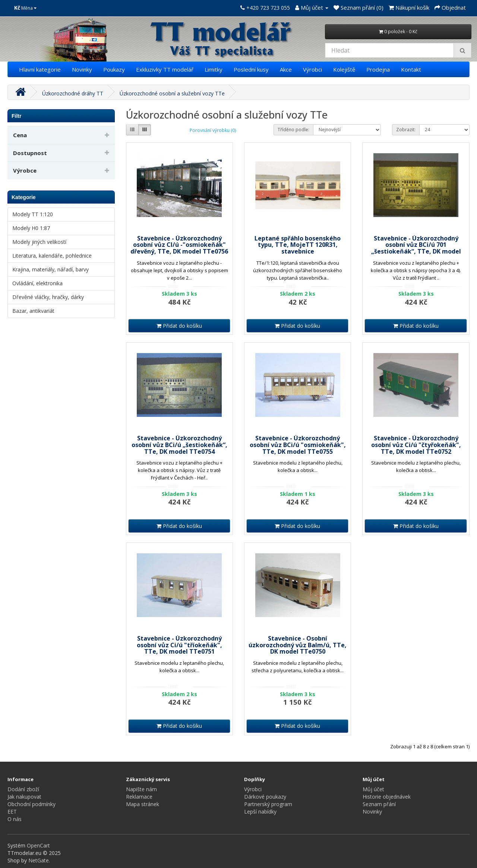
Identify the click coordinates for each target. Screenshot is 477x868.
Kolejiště (344, 69)
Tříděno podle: (293, 130)
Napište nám (141, 789)
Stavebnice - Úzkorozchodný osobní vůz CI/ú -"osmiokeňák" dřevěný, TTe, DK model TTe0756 (179, 245)
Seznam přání (379, 804)
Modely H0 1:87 (31, 228)
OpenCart (38, 845)
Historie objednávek (387, 797)
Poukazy (114, 69)
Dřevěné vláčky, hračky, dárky (48, 297)
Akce (286, 69)
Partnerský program (268, 804)
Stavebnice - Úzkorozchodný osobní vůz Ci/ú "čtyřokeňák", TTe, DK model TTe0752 (416, 445)
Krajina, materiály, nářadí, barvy (50, 269)
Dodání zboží (23, 789)
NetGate (39, 860)
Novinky (82, 69)
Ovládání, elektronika (37, 283)
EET (12, 812)
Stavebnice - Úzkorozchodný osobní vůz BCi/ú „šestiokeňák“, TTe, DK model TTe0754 (179, 445)
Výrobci (312, 69)
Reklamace (139, 797)
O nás (15, 819)
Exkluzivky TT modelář (165, 69)
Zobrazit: (406, 130)
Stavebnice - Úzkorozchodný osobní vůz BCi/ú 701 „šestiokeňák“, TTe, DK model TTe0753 (416, 248)
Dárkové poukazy (265, 797)
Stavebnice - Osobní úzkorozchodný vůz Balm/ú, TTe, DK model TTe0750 (298, 645)
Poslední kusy (251, 69)
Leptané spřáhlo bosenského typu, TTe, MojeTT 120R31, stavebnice (298, 245)
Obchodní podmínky (31, 804)
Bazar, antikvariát (33, 311)
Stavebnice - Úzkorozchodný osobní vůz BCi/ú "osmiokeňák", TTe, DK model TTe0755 (298, 445)
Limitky (214, 69)
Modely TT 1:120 (33, 214)
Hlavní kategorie (40, 69)
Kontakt (411, 69)
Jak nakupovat (24, 797)
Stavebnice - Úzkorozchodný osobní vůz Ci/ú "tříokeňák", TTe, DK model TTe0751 (179, 645)
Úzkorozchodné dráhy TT (73, 93)
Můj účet (373, 789)
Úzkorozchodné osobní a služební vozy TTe (172, 93)
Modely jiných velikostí (39, 242)
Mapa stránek (143, 804)
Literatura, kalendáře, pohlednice (52, 256)
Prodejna (378, 69)
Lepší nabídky (260, 812)
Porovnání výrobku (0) (213, 130)
